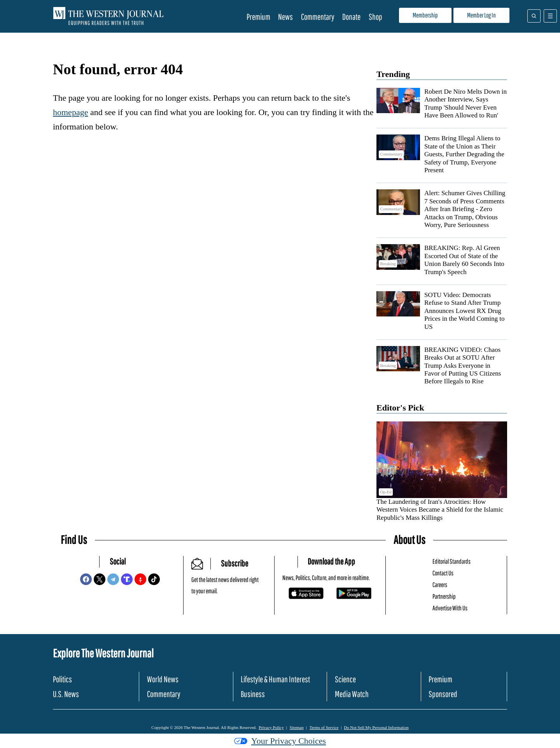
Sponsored (443, 694)
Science (345, 679)
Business (253, 694)
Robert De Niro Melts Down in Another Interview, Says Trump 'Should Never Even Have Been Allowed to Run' (465, 103)
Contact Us (443, 573)
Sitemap (297, 727)
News (285, 17)
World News (163, 679)
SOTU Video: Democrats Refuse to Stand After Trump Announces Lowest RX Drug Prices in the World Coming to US (465, 311)
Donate (351, 17)
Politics (62, 679)
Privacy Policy (271, 727)
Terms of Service (324, 727)
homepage (70, 112)
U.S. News (66, 694)
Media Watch (352, 694)
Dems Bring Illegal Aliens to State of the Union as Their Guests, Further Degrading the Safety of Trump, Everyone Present (464, 154)
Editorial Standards (451, 561)
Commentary (318, 17)
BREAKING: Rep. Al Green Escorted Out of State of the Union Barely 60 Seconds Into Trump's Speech (464, 260)
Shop (375, 17)
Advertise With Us (450, 608)
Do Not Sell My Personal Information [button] (376, 727)
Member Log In (481, 15)
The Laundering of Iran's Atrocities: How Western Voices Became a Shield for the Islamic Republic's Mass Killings (440, 510)
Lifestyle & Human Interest (275, 679)
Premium (258, 17)
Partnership (444, 596)
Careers (440, 585)
